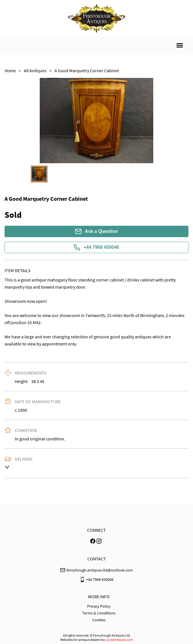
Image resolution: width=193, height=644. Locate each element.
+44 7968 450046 (96, 247)
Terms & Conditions (99, 613)
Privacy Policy (99, 606)
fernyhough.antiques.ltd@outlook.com (100, 570)
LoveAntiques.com (119, 640)
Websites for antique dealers (80, 640)
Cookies (99, 620)
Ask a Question (96, 231)
